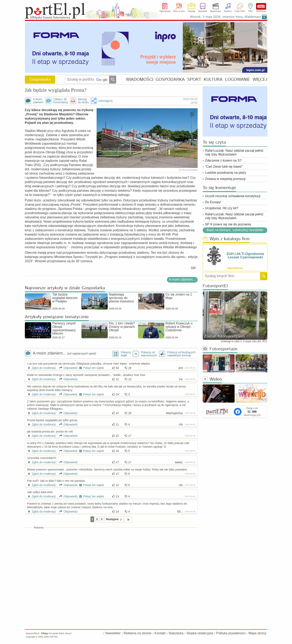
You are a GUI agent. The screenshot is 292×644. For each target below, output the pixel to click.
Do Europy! (213, 202)
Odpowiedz (67, 368)
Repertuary (216, 11)
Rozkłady (203, 11)
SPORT (194, 79)
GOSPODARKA (170, 79)
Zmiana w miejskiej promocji (225, 179)
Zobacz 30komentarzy (61, 101)
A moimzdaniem (38, 101)
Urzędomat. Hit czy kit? (222, 208)
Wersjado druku (83, 101)
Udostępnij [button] (105, 101)
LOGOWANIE (238, 79)
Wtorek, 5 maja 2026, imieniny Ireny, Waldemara (225, 17)
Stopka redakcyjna (200, 633)
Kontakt (160, 633)
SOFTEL (54, 637)
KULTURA (213, 79)
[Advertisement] (111, 559)
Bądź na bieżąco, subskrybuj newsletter (235, 230)
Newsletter (113, 633)
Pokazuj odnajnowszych (149, 354)
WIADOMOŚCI (140, 79)
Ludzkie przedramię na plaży (226, 173)
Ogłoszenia (165, 11)
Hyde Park (240, 11)
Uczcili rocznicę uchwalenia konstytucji (233, 196)
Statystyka (176, 633)
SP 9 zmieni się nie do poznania (228, 224)
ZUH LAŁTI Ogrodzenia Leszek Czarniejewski (245, 256)
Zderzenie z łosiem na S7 (223, 160)
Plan (250, 11)
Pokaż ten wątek (91, 368)
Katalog (191, 11)
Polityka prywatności (231, 633)
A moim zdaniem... (182, 279)
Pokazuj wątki (126, 354)
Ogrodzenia (235, 268)
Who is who (179, 11)
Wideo (212, 379)
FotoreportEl (215, 286)
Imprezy (228, 11)
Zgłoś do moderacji (41, 368)
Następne (114, 519)
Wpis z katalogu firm (226, 239)
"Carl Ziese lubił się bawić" (224, 167)
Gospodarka (40, 79)
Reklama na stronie (138, 633)
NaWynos (261, 6)
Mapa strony (257, 633)
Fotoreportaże (220, 349)
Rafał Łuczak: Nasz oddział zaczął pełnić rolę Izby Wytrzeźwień (234, 153)
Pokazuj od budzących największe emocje (181, 354)
